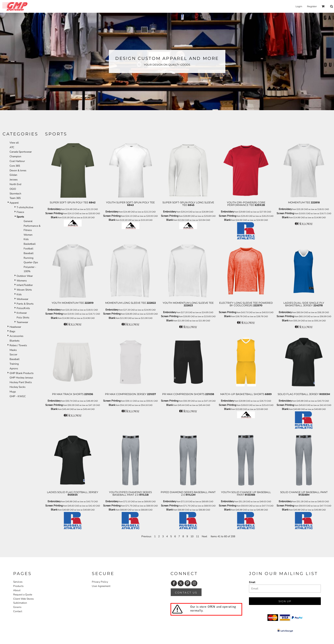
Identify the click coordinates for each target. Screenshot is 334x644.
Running (28, 258)
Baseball (29, 253)
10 (192, 536)
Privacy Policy (100, 582)
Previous (146, 536)
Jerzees (14, 180)
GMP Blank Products (22, 373)
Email (252, 582)
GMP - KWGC (18, 396)
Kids (26, 239)
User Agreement (101, 586)
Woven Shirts (24, 290)
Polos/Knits (23, 308)
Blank (54, 217)
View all (14, 143)
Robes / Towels (18, 345)
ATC (12, 147)
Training (14, 364)
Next (204, 536)
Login (299, 6)
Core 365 (15, 166)
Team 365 (15, 198)
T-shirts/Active (25, 207)
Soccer (13, 354)
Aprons (14, 368)
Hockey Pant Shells (21, 382)
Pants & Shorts (25, 304)
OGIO (13, 189)
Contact (18, 611)
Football (28, 249)
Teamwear (22, 322)
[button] (323, 6)
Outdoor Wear (25, 276)
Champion (15, 156)
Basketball (30, 244)
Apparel (14, 203)
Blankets (15, 341)
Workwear (22, 299)
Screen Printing (54, 213)
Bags (12, 331)
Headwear (15, 327)
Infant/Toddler (25, 285)
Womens (22, 281)
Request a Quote (23, 595)
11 (198, 536)
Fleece (20, 212)
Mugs (13, 392)
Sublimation (20, 603)
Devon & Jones (18, 170)
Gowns (17, 607)
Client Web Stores (23, 599)
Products (18, 586)
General (28, 221)
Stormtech (15, 194)
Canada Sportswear (21, 152)
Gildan (13, 175)
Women (28, 235)
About (17, 590)
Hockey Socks (18, 387)
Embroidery (54, 209)
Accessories (16, 336)
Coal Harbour (17, 161)
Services (18, 582)
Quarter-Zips (31, 262)
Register (312, 6)
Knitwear (22, 313)
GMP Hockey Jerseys (21, 378)
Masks (13, 350)
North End (15, 184)
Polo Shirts (23, 318)
